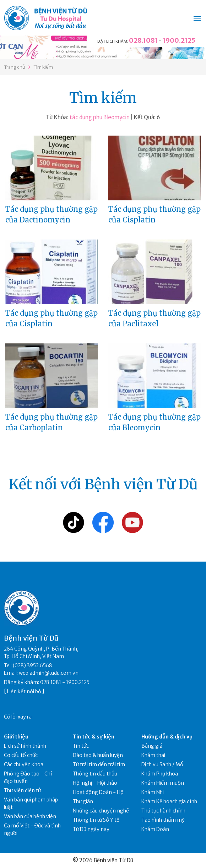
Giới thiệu (16, 737)
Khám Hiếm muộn (163, 783)
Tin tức (81, 746)
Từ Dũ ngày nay (91, 829)
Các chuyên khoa (24, 764)
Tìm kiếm (43, 67)
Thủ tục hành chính (163, 811)
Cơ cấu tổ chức (21, 755)
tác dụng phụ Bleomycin (100, 117)
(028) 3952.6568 (32, 666)
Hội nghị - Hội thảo (95, 783)
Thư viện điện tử (23, 790)
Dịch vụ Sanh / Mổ (162, 764)
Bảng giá (152, 746)
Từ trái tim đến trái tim (99, 764)
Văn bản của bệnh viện (30, 816)
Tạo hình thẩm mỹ (163, 820)
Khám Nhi (153, 792)
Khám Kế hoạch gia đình (169, 801)
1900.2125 (179, 40)
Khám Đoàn (155, 829)
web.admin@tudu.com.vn (49, 673)
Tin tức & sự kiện (94, 737)
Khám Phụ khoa (160, 774)
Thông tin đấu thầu (95, 774)
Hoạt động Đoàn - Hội (99, 792)
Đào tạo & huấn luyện (98, 755)
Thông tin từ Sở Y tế (96, 820)
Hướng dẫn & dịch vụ (167, 737)
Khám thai (153, 755)
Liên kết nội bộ (24, 691)
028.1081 (143, 40)
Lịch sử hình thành (25, 746)
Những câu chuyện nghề (101, 811)
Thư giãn (83, 801)
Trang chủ (15, 67)
